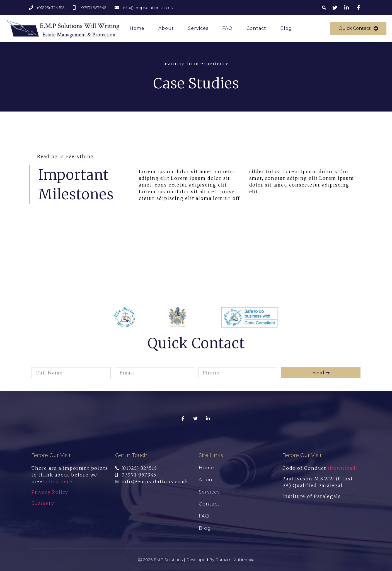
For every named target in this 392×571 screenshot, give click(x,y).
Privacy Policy (50, 492)
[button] (358, 29)
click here (59, 482)
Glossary (43, 503)
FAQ (227, 28)
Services (198, 28)
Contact (256, 28)
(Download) (343, 468)
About (166, 28)
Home (137, 28)
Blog (286, 28)
